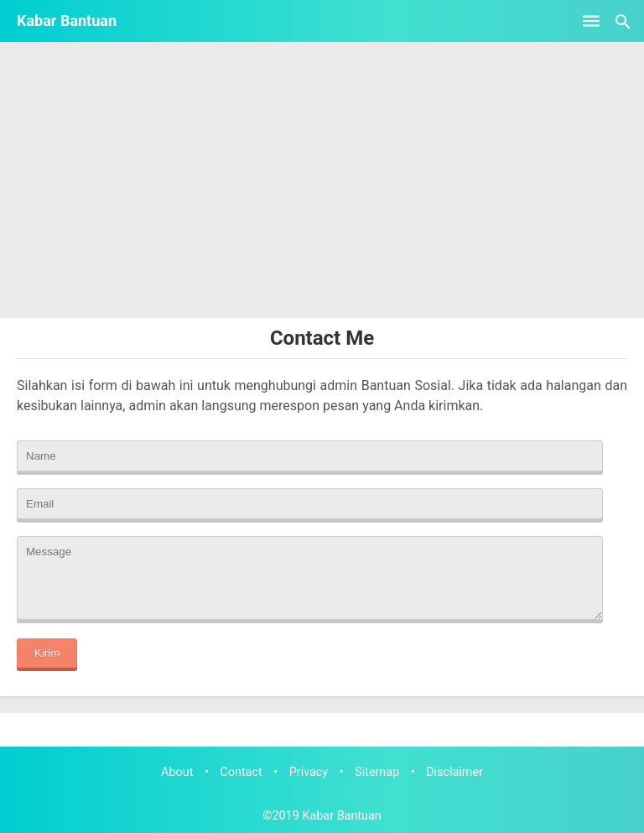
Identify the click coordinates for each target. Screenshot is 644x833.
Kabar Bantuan (67, 21)
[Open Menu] (591, 21)
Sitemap (377, 772)
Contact (241, 772)
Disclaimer (454, 772)
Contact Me (322, 338)
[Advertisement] (322, 192)
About (177, 772)
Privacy (309, 772)
